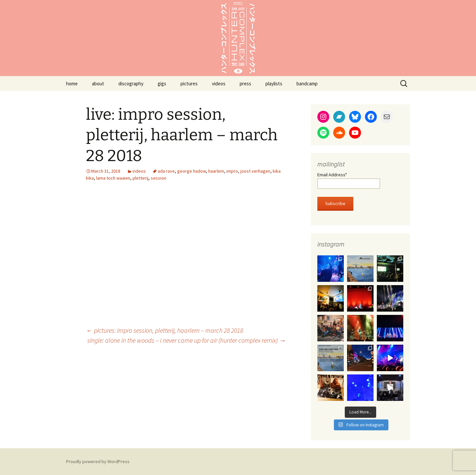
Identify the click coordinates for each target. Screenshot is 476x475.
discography (131, 84)
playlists (274, 84)
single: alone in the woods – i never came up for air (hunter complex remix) (186, 340)
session (159, 178)
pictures (189, 84)
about (98, 84)
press (245, 84)
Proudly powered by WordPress (98, 461)
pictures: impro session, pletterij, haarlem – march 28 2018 (164, 330)
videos (219, 84)
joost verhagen (255, 171)
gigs (162, 84)
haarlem (216, 171)
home (72, 84)
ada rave (166, 171)
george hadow (192, 171)
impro (232, 171)
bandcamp (307, 84)
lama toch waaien (113, 178)
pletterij (140, 178)
